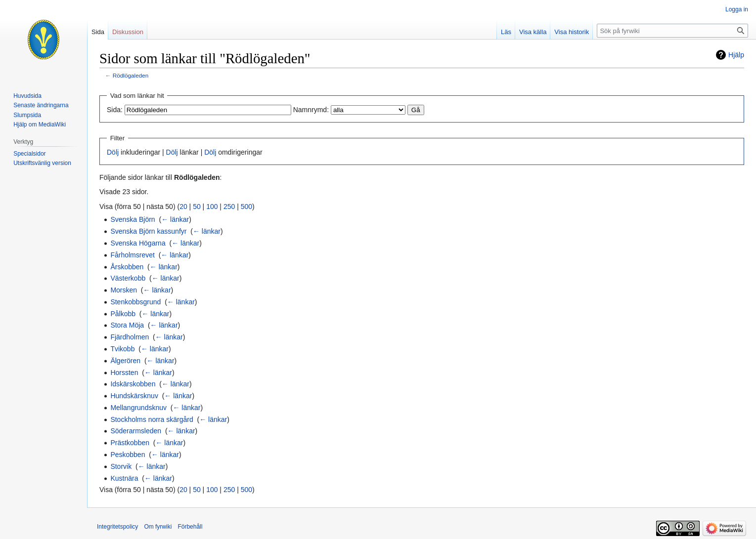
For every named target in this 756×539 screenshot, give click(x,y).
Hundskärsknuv (134, 396)
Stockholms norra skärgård (152, 419)
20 (183, 207)
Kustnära (124, 478)
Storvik (121, 466)
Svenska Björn (133, 219)
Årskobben (127, 267)
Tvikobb (122, 349)
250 (229, 207)
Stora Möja (127, 325)
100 (212, 207)
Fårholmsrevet (132, 255)
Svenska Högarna (138, 243)
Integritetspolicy (117, 527)
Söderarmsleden (136, 431)
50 (197, 207)
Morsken (124, 290)
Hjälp (736, 55)
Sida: (115, 110)
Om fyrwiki (158, 527)
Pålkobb (123, 314)
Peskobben (128, 455)
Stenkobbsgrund (135, 302)
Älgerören (125, 361)
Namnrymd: (311, 110)
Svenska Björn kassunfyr (148, 231)
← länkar (175, 219)
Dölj (113, 152)
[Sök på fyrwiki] (672, 31)
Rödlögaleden (131, 75)
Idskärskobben (133, 384)
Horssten (124, 373)
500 (246, 207)
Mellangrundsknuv (138, 408)
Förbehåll (190, 527)
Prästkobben (130, 443)
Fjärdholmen (130, 337)
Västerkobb (128, 278)
